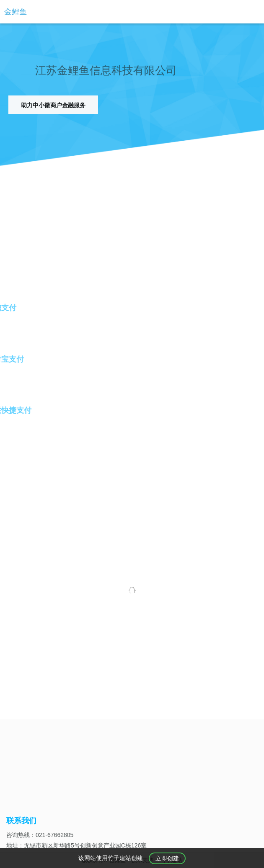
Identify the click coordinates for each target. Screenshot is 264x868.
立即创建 (167, 859)
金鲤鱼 (16, 12)
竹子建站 (119, 858)
